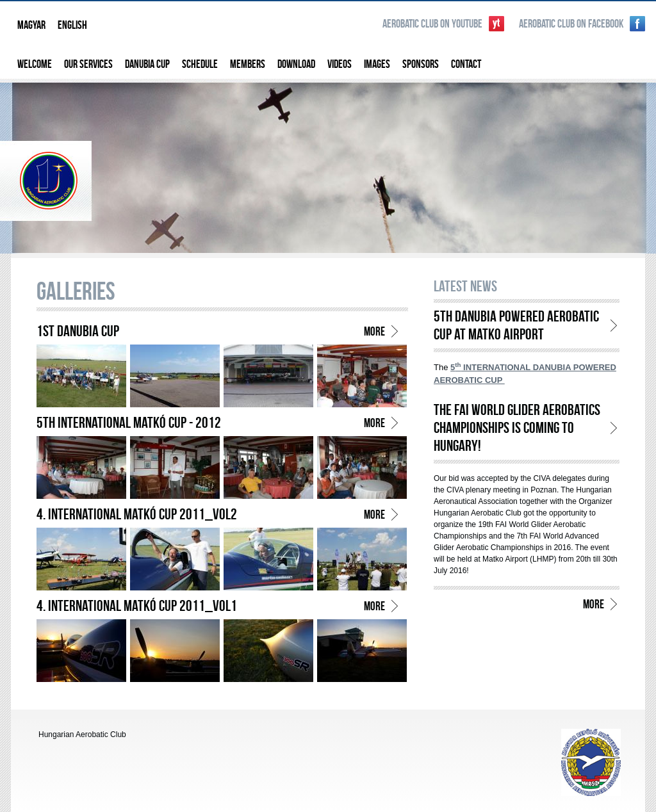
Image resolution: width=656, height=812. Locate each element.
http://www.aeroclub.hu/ (591, 762)
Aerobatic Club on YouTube (432, 23)
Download (296, 64)
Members (248, 64)
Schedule (200, 64)
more (374, 331)
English (72, 25)
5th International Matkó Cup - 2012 (129, 422)
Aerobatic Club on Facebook (571, 23)
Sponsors (421, 64)
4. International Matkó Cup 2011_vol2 (137, 514)
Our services (88, 64)
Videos (340, 64)
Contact (466, 64)
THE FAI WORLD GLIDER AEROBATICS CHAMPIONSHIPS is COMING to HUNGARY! (517, 427)
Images (377, 64)
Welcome (35, 64)
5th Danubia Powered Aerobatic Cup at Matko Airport (516, 325)
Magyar (31, 25)
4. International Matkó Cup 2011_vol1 (137, 605)
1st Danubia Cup (78, 331)
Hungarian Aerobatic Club (328, 166)
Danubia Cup (147, 64)
